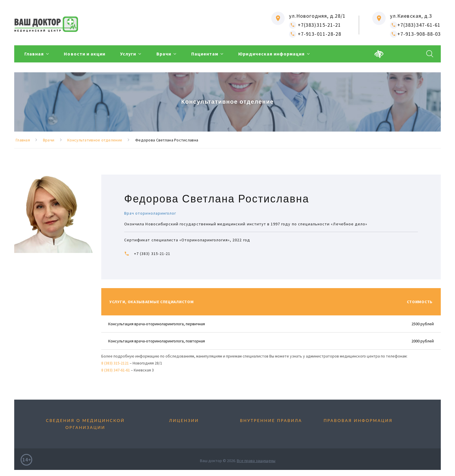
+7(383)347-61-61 (415, 25)
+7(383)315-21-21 (315, 25)
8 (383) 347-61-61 (116, 370)
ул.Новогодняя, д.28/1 (317, 16)
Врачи (164, 54)
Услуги (128, 54)
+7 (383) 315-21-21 (152, 254)
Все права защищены (256, 461)
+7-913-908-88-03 (415, 34)
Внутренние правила (271, 420)
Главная (34, 54)
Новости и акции (85, 54)
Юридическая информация (271, 54)
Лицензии (184, 420)
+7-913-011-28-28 (315, 34)
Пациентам (205, 54)
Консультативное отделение (95, 140)
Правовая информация (358, 420)
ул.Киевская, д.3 (411, 16)
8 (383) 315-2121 (115, 363)
